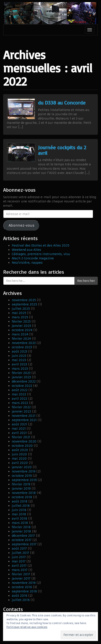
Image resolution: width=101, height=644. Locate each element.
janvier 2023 (21, 377)
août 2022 (20, 390)
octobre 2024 (22, 330)
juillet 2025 (21, 309)
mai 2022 (19, 394)
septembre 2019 (24, 480)
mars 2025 (20, 317)
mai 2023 (19, 360)
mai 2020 (19, 459)
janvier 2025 (21, 326)
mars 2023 (20, 369)
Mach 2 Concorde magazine (33, 258)
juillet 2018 (21, 506)
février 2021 (21, 437)
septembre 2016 (24, 591)
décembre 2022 (24, 381)
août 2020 (20, 450)
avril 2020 (20, 463)
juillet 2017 (20, 553)
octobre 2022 (22, 386)
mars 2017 (20, 570)
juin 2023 (19, 356)
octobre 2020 (22, 446)
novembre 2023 (24, 343)
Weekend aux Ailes (26, 250)
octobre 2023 (22, 347)
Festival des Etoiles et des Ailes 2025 (41, 245)
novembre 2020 (24, 441)
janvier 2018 (21, 531)
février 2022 (21, 407)
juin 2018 (19, 510)
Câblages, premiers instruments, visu (41, 254)
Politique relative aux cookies (27, 627)
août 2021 (19, 424)
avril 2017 (19, 566)
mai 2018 (19, 514)
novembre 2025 (24, 300)
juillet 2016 (21, 600)
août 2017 (19, 548)
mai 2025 (19, 313)
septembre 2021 (24, 420)
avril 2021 (19, 433)
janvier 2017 (21, 578)
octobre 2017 (22, 540)
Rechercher (86, 281)
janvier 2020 (22, 467)
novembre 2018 (24, 493)
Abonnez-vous (21, 225)
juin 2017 (19, 557)
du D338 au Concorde (62, 103)
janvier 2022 (21, 411)
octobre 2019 (22, 476)
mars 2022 (20, 403)
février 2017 (21, 574)
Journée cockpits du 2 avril (62, 150)
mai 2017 (19, 561)
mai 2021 (19, 429)
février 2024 (21, 339)
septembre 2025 (24, 304)
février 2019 (21, 484)
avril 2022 (20, 399)
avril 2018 (20, 518)
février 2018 (21, 527)
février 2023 (21, 373)
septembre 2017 (24, 544)
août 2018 (20, 501)
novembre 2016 (24, 583)
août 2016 (20, 596)
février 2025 (21, 321)
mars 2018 (20, 523)
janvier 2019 (21, 489)
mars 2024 (20, 334)
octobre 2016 (22, 587)
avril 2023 (19, 364)
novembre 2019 (24, 471)
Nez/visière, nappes (27, 263)
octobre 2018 (22, 497)
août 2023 (20, 351)
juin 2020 (19, 454)
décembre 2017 (23, 536)
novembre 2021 (24, 416)
